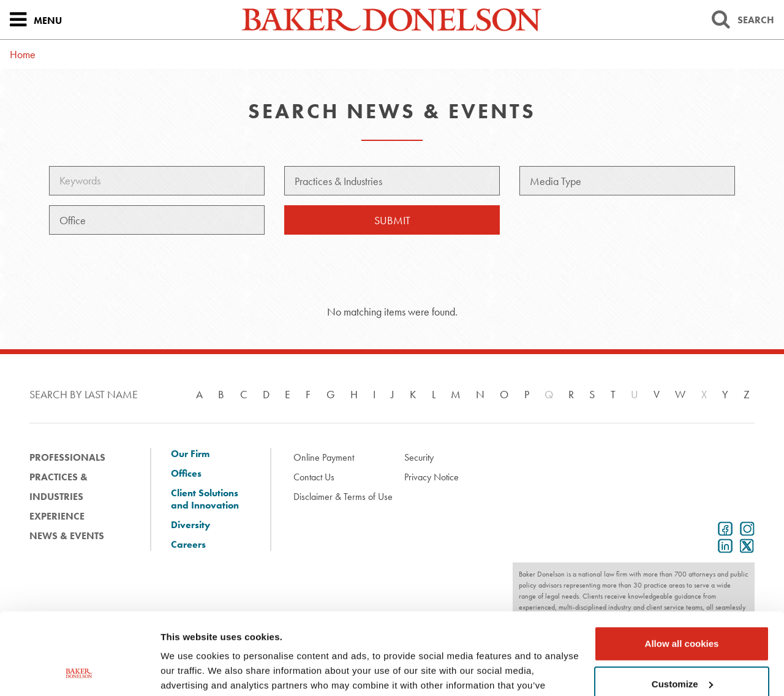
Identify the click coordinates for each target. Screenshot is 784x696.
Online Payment (324, 457)
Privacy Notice (432, 477)
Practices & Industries (58, 487)
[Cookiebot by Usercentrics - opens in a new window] (79, 672)
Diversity (190, 525)
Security (419, 457)
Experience (57, 516)
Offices (186, 474)
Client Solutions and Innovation (205, 499)
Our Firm (190, 454)
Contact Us (314, 477)
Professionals (67, 457)
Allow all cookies (682, 567)
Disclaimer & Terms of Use (343, 497)
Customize (682, 607)
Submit (392, 220)
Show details (189, 672)
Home (23, 54)
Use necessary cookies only (682, 647)
